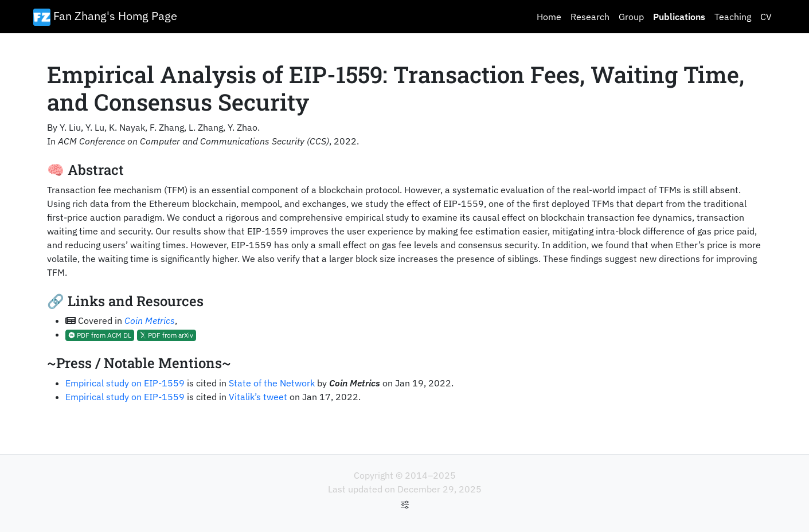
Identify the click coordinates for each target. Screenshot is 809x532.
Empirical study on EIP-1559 (125, 383)
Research (590, 17)
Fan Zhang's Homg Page (105, 17)
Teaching (733, 17)
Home (549, 17)
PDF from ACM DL (100, 335)
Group (631, 17)
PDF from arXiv (167, 335)
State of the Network (272, 383)
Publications (679, 17)
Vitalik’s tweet (258, 397)
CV (766, 17)
